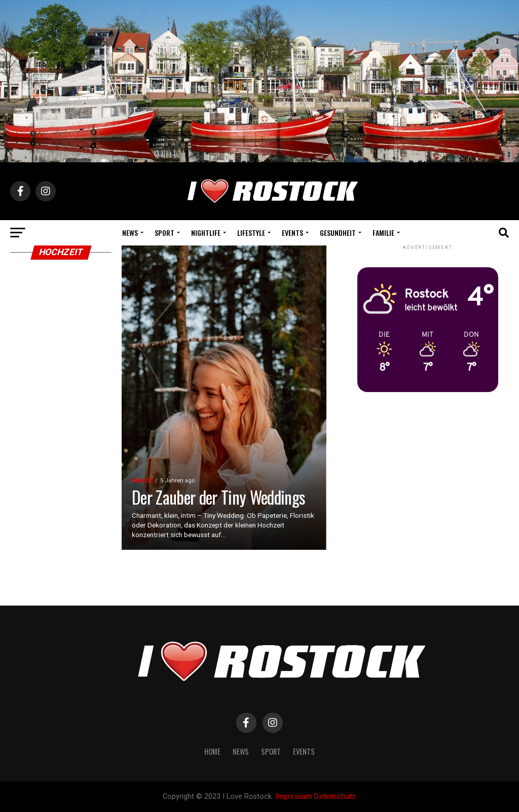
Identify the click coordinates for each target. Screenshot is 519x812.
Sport (164, 233)
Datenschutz (335, 797)
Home (212, 751)
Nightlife (206, 233)
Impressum (294, 797)
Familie (383, 233)
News (130, 233)
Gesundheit (338, 233)
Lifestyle (251, 233)
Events (292, 233)
